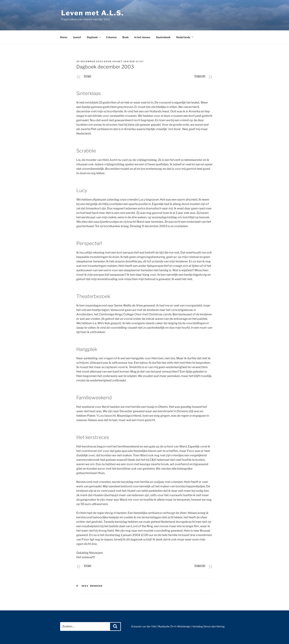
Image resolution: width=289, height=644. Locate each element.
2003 (85, 586)
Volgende (200, 76)
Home (64, 37)
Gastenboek (163, 37)
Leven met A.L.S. (93, 13)
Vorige (87, 76)
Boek (126, 37)
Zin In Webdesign (180, 626)
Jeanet (77, 37)
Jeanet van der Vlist (128, 61)
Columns (111, 37)
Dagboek (94, 37)
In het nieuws (142, 37)
